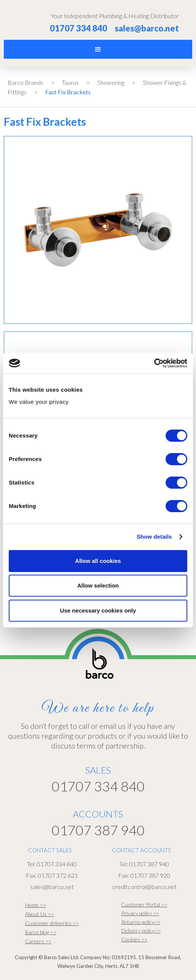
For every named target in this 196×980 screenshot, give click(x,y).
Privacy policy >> (140, 913)
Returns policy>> (141, 922)
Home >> (36, 905)
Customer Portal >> (144, 904)
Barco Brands (25, 82)
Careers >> (38, 941)
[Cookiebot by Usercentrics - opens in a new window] (154, 363)
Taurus (70, 82)
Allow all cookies (98, 561)
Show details (154, 537)
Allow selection (98, 585)
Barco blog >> (41, 932)
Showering (111, 82)
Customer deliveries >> (52, 923)
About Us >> (40, 914)
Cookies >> (134, 939)
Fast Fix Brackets (68, 92)
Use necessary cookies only (98, 610)
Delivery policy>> (141, 931)
